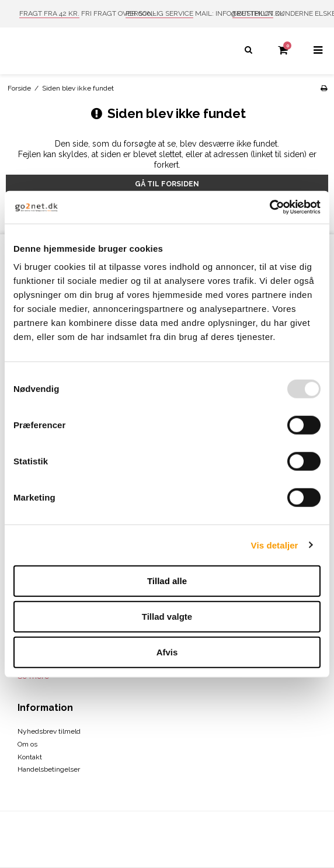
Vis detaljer (275, 545)
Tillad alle (167, 581)
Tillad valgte (167, 617)
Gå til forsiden (167, 184)
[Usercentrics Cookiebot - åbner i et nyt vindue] (269, 207)
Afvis (167, 652)
